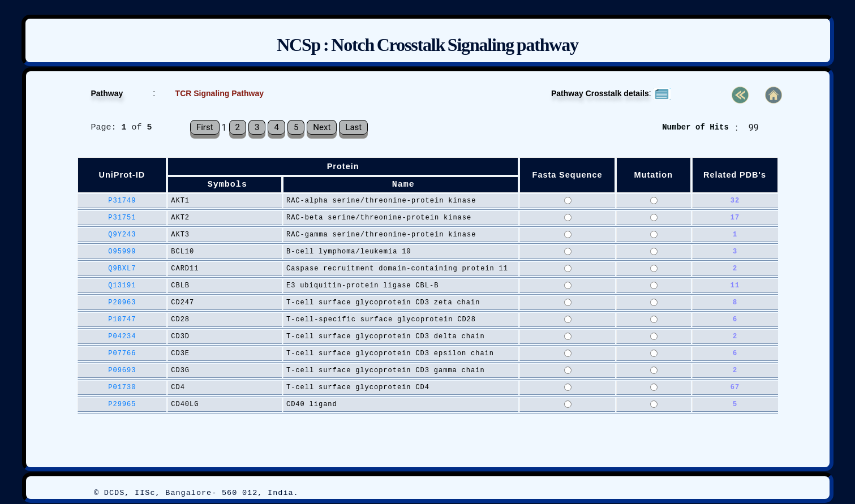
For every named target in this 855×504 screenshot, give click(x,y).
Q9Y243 (122, 235)
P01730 (122, 387)
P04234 (122, 337)
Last (353, 127)
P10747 (122, 320)
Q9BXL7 (122, 269)
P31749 (122, 201)
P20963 (122, 303)
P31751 (122, 218)
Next (322, 127)
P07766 (122, 354)
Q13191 (122, 286)
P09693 (122, 371)
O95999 (122, 252)
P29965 (122, 404)
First (205, 127)
